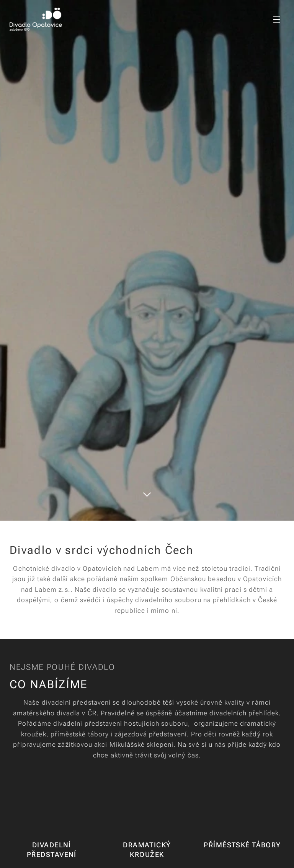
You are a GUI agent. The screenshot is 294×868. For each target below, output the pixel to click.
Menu (277, 20)
